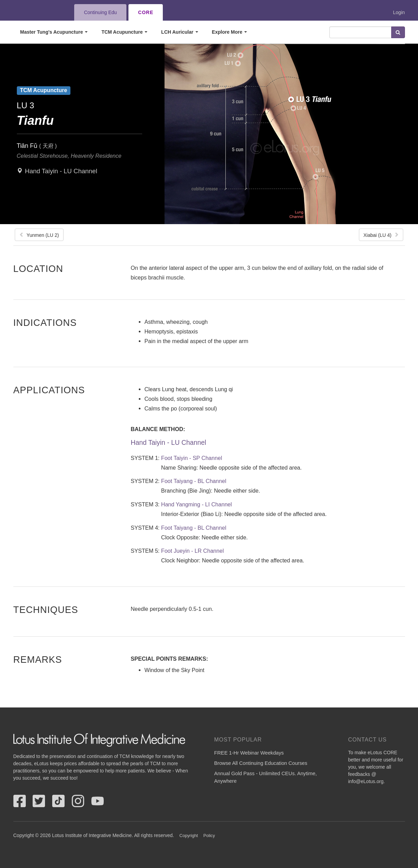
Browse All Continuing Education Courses (261, 763)
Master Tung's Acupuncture (54, 32)
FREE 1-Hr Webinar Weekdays (249, 753)
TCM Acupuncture (124, 32)
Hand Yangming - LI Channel (196, 504)
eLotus (38, 12)
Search (398, 32)
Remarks (38, 659)
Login (399, 12)
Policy (209, 836)
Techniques (46, 609)
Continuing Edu (100, 12)
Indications (45, 322)
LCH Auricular (180, 32)
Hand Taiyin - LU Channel (61, 171)
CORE (146, 12)
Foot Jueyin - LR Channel (193, 551)
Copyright (189, 836)
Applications (49, 390)
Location (38, 268)
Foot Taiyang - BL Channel (194, 481)
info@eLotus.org (366, 781)
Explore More (230, 32)
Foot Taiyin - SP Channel (191, 458)
